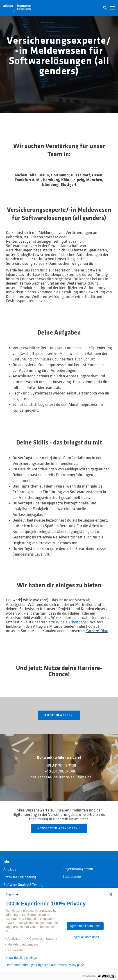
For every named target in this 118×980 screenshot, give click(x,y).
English (12, 894)
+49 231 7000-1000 (60, 771)
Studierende (72, 877)
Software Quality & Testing (23, 885)
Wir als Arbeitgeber (72, 622)
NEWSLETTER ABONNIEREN (58, 828)
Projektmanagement (78, 869)
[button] (112, 8)
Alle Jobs (10, 869)
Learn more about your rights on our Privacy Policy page (45, 965)
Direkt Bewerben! (59, 715)
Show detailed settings (21, 958)
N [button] (105, 8)
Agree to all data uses (85, 926)
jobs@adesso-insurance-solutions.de (61, 777)
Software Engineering (20, 877)
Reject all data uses (85, 937)
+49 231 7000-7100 (60, 766)
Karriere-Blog (97, 631)
